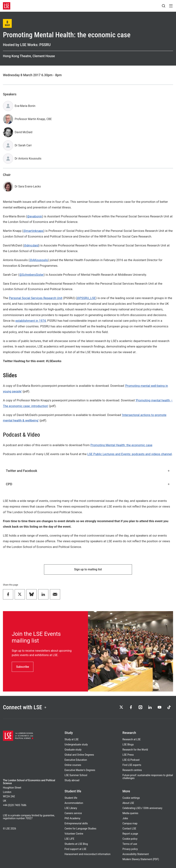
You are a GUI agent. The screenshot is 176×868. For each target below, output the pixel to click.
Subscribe (23, 667)
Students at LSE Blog (76, 844)
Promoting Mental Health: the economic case (121, 445)
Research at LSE (132, 739)
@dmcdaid (31, 245)
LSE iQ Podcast (131, 760)
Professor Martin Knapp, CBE (33, 119)
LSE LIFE (69, 839)
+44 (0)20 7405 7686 (15, 805)
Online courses (73, 765)
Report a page (130, 834)
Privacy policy (130, 849)
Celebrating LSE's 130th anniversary (142, 808)
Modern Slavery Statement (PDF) (141, 859)
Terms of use (130, 844)
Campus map (130, 823)
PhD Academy (72, 818)
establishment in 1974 (31, 321)
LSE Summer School (76, 775)
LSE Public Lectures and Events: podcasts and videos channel (130, 454)
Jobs (125, 818)
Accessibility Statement (136, 854)
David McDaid (23, 132)
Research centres (132, 770)
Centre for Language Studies (80, 829)
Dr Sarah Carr (23, 145)
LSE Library (71, 808)
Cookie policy (130, 839)
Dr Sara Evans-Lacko (28, 186)
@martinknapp (33, 231)
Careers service (73, 813)
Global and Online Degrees (79, 755)
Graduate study (73, 750)
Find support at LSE (75, 849)
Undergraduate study (76, 744)
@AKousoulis (39, 260)
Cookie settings (131, 798)
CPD (88, 484)
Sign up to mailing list (88, 569)
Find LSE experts (132, 765)
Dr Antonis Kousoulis (28, 158)
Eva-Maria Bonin (25, 106)
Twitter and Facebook (88, 471)
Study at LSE (72, 739)
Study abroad (72, 780)
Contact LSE (129, 829)
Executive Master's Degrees (80, 770)
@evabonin (35, 216)
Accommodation (74, 803)
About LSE (128, 803)
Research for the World (135, 750)
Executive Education (76, 760)
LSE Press (128, 755)
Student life (71, 798)
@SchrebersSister (32, 275)
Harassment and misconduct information (87, 854)
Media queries (130, 813)
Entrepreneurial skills (76, 823)
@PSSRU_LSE (86, 298)
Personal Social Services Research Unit (36, 298)
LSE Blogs (128, 744)
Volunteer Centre (74, 834)
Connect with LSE (25, 707)
